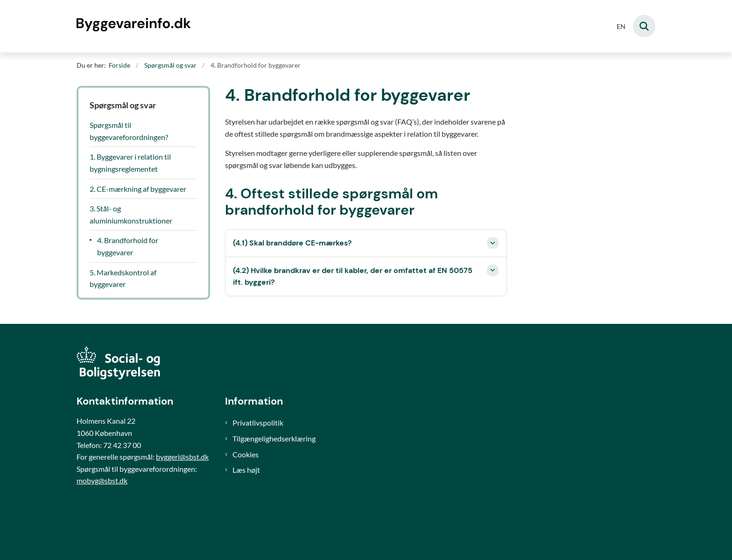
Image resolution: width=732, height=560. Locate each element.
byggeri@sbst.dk (182, 457)
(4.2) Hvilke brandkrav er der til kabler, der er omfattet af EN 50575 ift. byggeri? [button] (353, 276)
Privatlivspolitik (258, 423)
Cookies (246, 454)
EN (621, 27)
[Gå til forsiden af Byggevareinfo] (135, 26)
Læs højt (246, 470)
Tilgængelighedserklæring (274, 438)
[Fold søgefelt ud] (644, 26)
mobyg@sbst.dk (102, 480)
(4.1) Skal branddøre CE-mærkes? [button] (292, 243)
